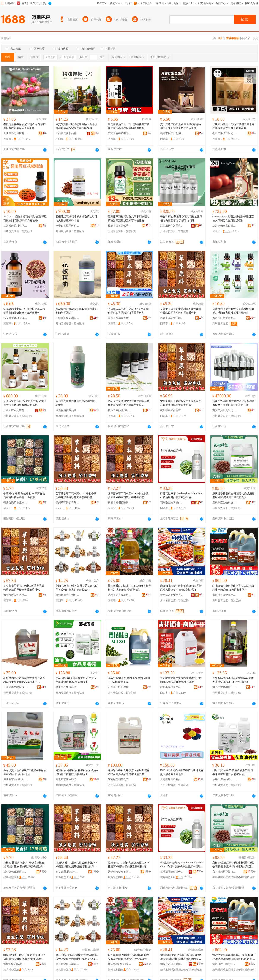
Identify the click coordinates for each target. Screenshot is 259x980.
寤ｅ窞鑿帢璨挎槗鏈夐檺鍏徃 (68, 872)
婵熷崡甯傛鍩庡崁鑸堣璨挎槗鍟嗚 (15, 964)
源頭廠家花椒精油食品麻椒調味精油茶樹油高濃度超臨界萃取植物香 (129, 219)
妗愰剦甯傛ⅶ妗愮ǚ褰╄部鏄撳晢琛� (120, 872)
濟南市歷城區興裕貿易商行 (15, 595)
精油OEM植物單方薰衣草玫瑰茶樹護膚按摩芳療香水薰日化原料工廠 (233, 403)
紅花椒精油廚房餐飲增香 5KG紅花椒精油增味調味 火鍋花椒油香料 (233, 588)
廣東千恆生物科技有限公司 (224, 503)
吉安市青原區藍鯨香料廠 (68, 226)
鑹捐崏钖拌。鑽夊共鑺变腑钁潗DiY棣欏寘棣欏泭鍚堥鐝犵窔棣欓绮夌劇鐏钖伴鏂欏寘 (77, 865)
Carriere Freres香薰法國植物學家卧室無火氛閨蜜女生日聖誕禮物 (233, 219)
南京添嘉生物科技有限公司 (68, 779)
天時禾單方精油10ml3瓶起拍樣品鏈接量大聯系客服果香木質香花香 (25, 403)
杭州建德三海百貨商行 (224, 226)
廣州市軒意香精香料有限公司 (224, 318)
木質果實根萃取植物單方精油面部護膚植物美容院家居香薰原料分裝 (76, 126)
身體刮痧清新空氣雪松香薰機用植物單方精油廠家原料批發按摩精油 (233, 311)
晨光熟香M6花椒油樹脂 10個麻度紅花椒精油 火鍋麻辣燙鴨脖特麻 (129, 588)
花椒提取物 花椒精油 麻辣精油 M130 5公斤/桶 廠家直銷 (129, 680)
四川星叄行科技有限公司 (15, 133)
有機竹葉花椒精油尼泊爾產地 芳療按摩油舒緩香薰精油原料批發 (24, 126)
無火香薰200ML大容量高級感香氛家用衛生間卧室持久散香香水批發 (181, 126)
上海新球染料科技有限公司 (172, 779)
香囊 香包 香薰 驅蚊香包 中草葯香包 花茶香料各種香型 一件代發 (24, 495)
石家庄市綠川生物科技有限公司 (120, 687)
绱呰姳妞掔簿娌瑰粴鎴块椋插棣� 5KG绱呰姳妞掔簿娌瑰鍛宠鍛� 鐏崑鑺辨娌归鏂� (234, 957)
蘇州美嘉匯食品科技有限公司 (172, 687)
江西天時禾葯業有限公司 (15, 410)
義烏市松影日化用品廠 (172, 133)
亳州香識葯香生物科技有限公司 (15, 503)
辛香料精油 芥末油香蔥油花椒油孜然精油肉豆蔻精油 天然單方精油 (181, 219)
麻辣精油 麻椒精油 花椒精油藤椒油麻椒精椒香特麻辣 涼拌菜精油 (77, 772)
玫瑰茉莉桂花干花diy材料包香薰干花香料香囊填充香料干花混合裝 (233, 126)
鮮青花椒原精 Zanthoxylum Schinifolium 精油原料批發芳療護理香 (181, 495)
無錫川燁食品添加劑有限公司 (224, 779)
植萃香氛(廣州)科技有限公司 (120, 410)
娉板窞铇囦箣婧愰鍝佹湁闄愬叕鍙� (172, 964)
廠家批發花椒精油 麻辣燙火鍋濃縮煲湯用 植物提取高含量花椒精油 (233, 495)
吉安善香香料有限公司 (120, 133)
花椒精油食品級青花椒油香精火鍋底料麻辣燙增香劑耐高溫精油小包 (24, 680)
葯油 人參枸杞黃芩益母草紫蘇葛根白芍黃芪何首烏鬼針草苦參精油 (77, 588)
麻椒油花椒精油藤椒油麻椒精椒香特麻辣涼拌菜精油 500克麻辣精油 (181, 588)
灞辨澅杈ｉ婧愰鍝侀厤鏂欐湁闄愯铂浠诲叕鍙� (224, 964)
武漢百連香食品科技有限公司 (120, 595)
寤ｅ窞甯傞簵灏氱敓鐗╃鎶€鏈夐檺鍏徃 (68, 964)
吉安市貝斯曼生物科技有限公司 (224, 410)
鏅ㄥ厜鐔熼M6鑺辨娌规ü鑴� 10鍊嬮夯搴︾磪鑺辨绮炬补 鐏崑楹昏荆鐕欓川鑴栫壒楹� (129, 957)
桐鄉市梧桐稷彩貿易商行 (120, 503)
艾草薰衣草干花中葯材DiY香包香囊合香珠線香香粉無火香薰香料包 (128, 311)
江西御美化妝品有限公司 (68, 133)
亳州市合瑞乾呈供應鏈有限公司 (120, 318)
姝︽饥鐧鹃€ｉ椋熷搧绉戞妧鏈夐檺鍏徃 (120, 964)
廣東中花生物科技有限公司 (68, 687)
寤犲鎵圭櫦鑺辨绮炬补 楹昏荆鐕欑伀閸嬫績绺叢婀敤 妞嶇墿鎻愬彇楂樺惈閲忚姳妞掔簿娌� (233, 865)
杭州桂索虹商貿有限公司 (172, 410)
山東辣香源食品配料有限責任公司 (224, 595)
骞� (43, 871)
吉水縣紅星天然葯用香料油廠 (68, 318)
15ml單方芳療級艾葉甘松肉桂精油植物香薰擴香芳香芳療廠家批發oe (129, 403)
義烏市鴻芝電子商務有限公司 (172, 318)
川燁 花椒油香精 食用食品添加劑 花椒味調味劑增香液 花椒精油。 (233, 772)
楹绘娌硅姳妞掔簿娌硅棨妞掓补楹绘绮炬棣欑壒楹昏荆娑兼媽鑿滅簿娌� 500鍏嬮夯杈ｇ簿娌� (181, 957)
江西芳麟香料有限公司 (15, 226)
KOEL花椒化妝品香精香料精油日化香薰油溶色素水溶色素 (182, 772)
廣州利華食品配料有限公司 (15, 779)
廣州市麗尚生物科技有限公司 (68, 595)
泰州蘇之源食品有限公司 (172, 595)
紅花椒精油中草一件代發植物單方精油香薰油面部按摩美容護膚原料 (129, 126)
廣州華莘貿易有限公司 (68, 503)
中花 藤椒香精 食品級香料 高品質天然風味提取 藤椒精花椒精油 (76, 680)
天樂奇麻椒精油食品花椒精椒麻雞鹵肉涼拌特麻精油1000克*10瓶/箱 (233, 680)
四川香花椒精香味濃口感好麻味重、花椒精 (76, 403)
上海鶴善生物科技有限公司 (15, 687)
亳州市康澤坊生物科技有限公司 (224, 133)
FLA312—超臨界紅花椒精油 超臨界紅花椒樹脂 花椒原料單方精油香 (25, 219)
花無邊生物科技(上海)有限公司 (172, 503)
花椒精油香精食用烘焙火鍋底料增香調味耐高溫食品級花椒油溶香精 (129, 772)
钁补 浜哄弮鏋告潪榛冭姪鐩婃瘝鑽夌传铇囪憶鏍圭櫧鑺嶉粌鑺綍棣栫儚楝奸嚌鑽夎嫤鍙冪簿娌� (77, 957)
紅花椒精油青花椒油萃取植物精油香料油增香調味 (76, 311)
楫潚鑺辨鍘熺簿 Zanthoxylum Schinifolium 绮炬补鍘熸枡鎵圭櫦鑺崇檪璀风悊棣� (182, 865)
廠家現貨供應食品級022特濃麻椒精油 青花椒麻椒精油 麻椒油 (25, 772)
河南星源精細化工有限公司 (224, 687)
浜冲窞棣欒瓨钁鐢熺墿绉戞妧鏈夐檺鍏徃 (15, 872)
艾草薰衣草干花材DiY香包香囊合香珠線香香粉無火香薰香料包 (181, 403)
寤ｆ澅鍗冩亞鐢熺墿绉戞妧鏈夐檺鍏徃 (224, 872)
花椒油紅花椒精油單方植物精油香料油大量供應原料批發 (76, 219)
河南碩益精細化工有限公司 (120, 779)
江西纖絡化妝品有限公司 (172, 226)
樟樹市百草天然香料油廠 (120, 226)
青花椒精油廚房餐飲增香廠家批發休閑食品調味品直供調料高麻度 (181, 680)
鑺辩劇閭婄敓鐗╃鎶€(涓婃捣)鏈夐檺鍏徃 (172, 872)
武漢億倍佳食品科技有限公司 (68, 410)
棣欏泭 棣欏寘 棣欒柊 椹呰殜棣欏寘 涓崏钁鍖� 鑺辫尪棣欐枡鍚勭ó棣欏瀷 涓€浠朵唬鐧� (24, 865)
